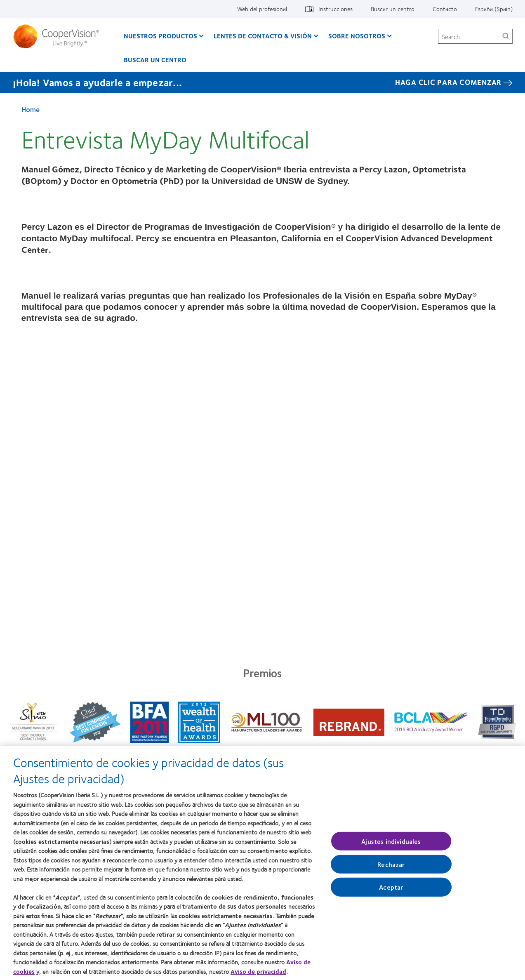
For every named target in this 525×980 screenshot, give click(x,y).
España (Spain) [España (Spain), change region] (494, 9)
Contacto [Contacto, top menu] (445, 9)
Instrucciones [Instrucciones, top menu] (335, 9)
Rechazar (391, 869)
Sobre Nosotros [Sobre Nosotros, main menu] (357, 36)
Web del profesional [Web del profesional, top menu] (262, 9)
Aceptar (391, 892)
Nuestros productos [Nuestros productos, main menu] (160, 36)
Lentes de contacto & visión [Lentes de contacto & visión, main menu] (263, 36)
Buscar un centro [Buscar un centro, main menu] (155, 60)
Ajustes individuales (391, 846)
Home (31, 109)
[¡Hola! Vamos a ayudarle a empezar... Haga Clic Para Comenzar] (262, 82)
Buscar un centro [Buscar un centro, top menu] (393, 9)
